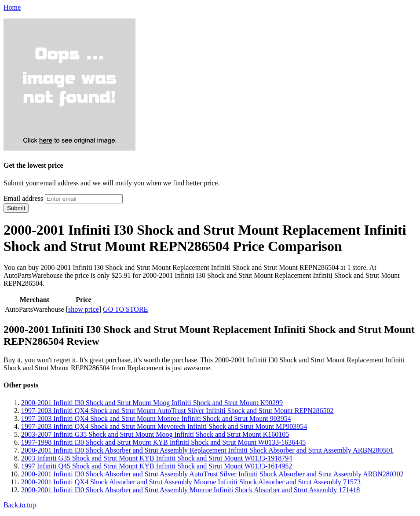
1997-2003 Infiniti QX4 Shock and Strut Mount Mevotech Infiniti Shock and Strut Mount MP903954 (164, 426)
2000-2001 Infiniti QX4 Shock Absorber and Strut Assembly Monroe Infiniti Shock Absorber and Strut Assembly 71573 (191, 482)
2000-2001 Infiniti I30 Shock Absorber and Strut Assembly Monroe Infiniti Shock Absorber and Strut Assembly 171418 (190, 490)
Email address (23, 198)
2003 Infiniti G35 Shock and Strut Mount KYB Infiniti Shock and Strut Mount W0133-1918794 (157, 458)
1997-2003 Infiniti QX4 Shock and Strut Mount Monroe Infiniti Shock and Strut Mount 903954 (156, 418)
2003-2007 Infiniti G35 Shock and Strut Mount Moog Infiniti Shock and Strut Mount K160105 (155, 434)
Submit (16, 208)
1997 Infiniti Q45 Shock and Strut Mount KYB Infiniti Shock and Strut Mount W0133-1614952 (157, 466)
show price (84, 309)
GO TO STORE (125, 309)
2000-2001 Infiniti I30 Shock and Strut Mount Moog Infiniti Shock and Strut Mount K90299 (152, 403)
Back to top (20, 505)
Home (12, 7)
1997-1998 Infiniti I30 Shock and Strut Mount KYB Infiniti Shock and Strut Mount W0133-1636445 (163, 442)
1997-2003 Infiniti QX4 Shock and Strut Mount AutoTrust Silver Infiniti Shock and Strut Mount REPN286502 (177, 411)
